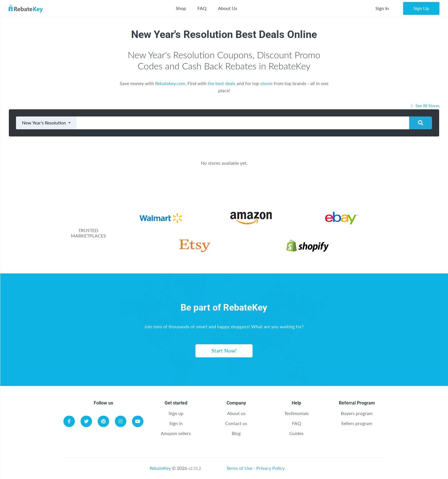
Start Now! (224, 351)
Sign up (176, 413)
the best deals (222, 83)
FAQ (202, 8)
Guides (296, 433)
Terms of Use (239, 468)
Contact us (236, 423)
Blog (236, 433)
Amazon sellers (176, 433)
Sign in (176, 423)
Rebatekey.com (170, 83)
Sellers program (357, 423)
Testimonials (297, 413)
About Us (228, 8)
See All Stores (425, 106)
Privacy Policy (270, 468)
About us (236, 413)
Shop (181, 8)
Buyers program (357, 413)
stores (266, 83)
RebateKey (160, 468)
